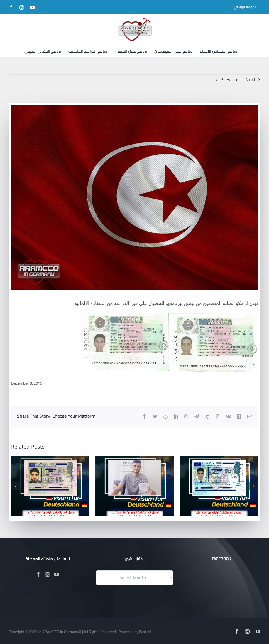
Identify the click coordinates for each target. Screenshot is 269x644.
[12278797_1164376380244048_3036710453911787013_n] (134, 198)
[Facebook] (38, 574)
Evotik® (145, 632)
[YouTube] (57, 574)
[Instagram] (48, 574)
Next (250, 80)
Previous (230, 80)
